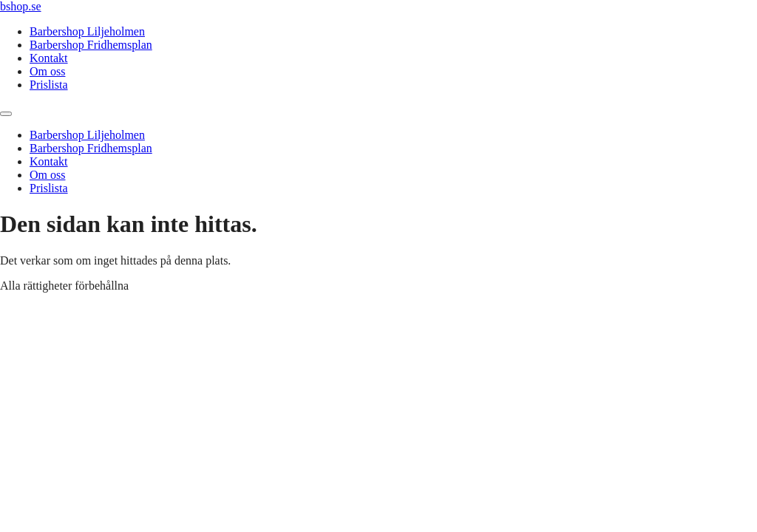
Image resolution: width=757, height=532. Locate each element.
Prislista (49, 85)
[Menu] (6, 114)
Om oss (47, 71)
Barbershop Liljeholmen (87, 31)
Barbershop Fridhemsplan (91, 45)
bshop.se (21, 6)
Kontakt (49, 58)
